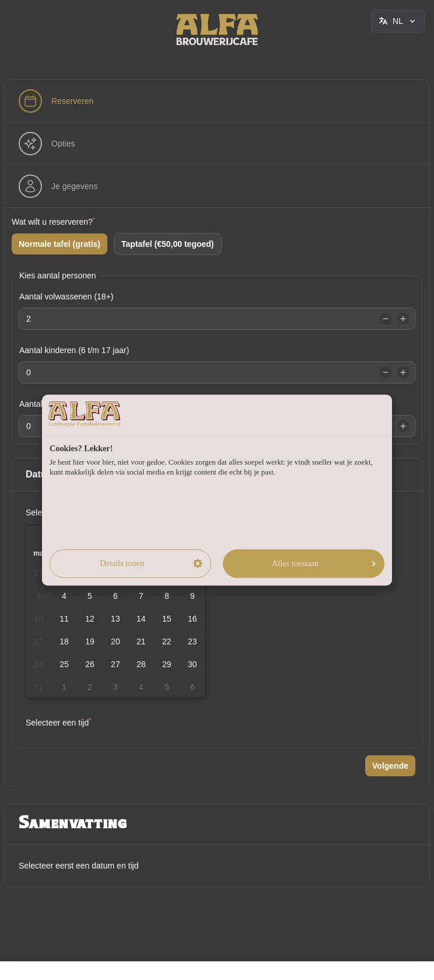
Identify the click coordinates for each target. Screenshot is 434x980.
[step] (56, 101)
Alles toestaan (324, 563)
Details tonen (151, 563)
